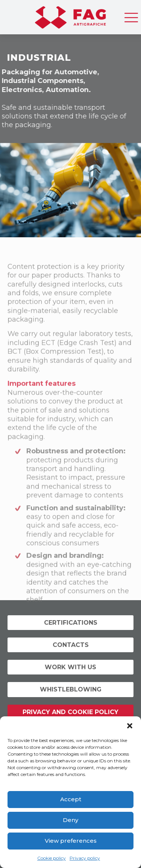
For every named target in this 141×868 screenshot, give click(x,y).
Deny (70, 820)
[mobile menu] (131, 15)
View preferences (71, 841)
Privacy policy (85, 858)
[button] (130, 726)
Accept (71, 799)
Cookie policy (52, 858)
